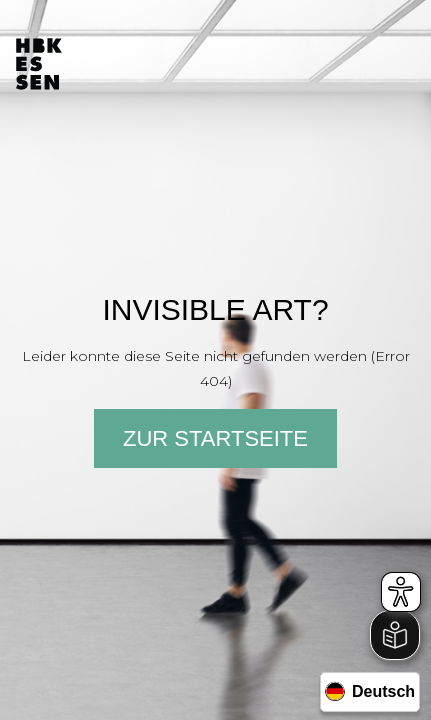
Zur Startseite (215, 438)
